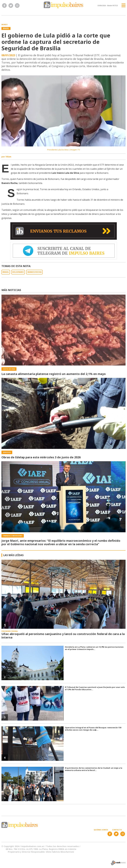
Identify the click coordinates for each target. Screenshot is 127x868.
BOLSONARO (18, 272)
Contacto (117, 830)
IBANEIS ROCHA (34, 272)
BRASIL (6, 272)
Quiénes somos (101, 830)
